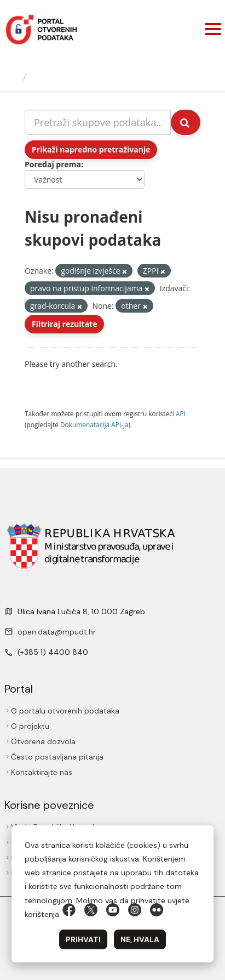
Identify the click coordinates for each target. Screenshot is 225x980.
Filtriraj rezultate (64, 324)
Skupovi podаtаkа (76, 77)
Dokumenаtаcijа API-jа (94, 424)
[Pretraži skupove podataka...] (98, 122)
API (181, 413)
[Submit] (186, 122)
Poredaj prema (53, 164)
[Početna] (13, 77)
